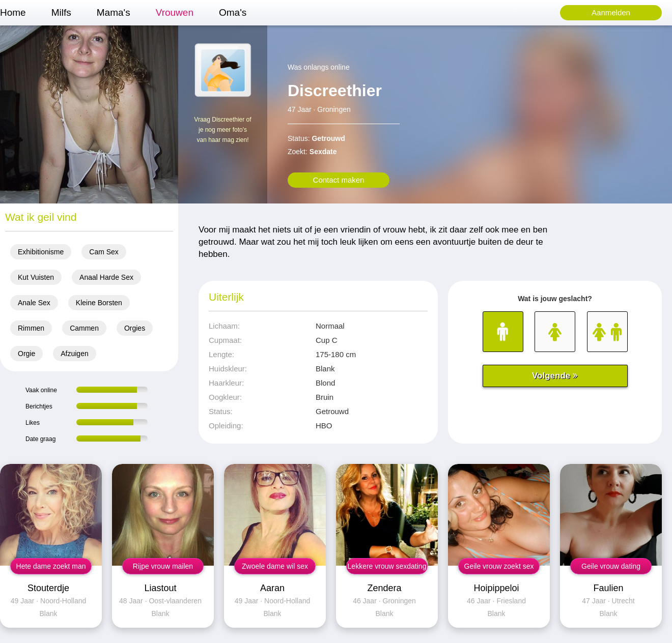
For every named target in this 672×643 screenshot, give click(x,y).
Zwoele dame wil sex (275, 566)
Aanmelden (611, 12)
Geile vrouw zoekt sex (499, 566)
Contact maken (339, 180)
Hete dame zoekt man (51, 566)
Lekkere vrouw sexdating (387, 566)
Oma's (233, 12)
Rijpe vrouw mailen (163, 566)
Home (13, 12)
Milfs (61, 12)
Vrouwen (175, 12)
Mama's (114, 12)
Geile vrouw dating (611, 566)
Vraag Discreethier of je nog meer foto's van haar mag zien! (222, 130)
